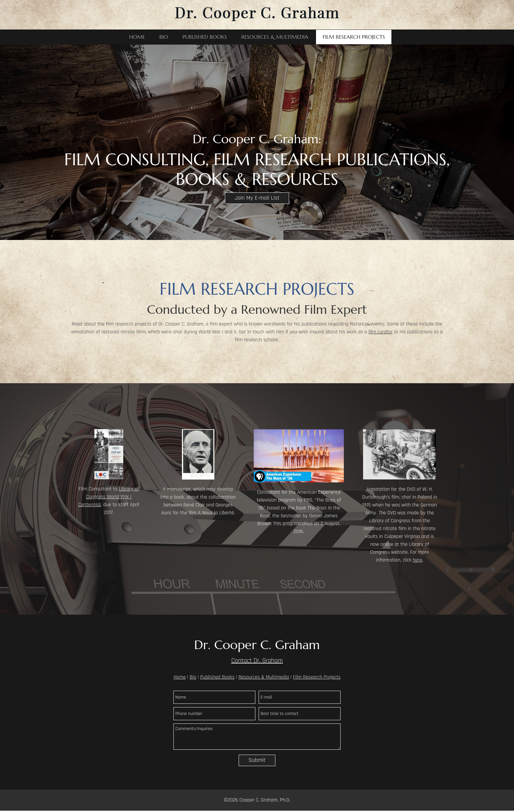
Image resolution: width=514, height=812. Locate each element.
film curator (381, 332)
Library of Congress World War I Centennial (109, 497)
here (417, 560)
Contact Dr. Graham (257, 661)
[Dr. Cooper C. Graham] (257, 15)
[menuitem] (137, 37)
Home (179, 677)
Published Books (217, 677)
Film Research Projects (317, 677)
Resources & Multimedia (264, 677)
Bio (193, 677)
